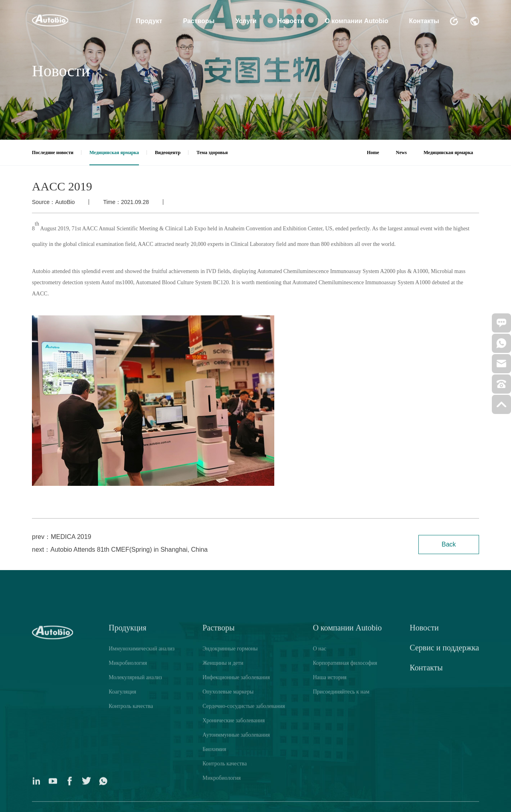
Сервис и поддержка (444, 784)
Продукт (149, 21)
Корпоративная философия (345, 800)
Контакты (424, 21)
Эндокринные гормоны (230, 785)
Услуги (246, 21)
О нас (320, 785)
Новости (291, 21)
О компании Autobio (357, 21)
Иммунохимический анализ (142, 785)
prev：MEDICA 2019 (62, 537)
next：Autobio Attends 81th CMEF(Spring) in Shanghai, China (120, 550)
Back (449, 544)
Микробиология (128, 800)
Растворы (199, 21)
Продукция (127, 764)
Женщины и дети (223, 800)
